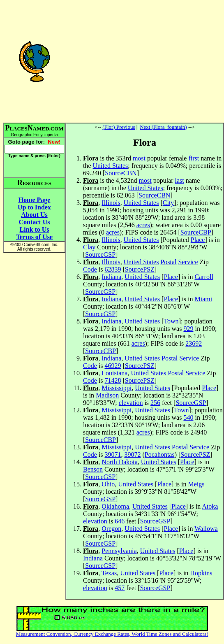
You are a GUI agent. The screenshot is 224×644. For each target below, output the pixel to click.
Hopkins (201, 573)
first (194, 158)
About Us (34, 215)
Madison (107, 395)
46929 (113, 366)
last (180, 180)
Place (198, 240)
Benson (93, 469)
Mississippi (117, 388)
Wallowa (206, 529)
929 (188, 329)
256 (155, 403)
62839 (113, 269)
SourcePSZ (140, 269)
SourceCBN (121, 173)
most (139, 158)
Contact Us (35, 222)
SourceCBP (196, 232)
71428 (113, 380)
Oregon (111, 529)
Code (90, 269)
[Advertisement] (145, 61)
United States (111, 166)
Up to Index (34, 207)
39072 (132, 455)
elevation (131, 403)
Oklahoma (115, 506)
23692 (194, 343)
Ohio (108, 484)
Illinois (111, 203)
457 (120, 588)
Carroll (204, 277)
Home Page (35, 200)
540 (188, 417)
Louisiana (114, 373)
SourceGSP (100, 255)
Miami (204, 299)
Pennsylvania (119, 551)
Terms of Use (34, 237)
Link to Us (34, 229)
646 (120, 521)
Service (188, 262)
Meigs (196, 484)
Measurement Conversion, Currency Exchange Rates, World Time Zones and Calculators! (112, 634)
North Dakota (120, 462)
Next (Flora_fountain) (163, 127)
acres (143, 225)
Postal (168, 262)
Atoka (210, 506)
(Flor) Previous (119, 127)
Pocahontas (160, 455)
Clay (89, 247)
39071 (113, 455)
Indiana (111, 277)
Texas (109, 573)
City (169, 203)
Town (171, 321)
